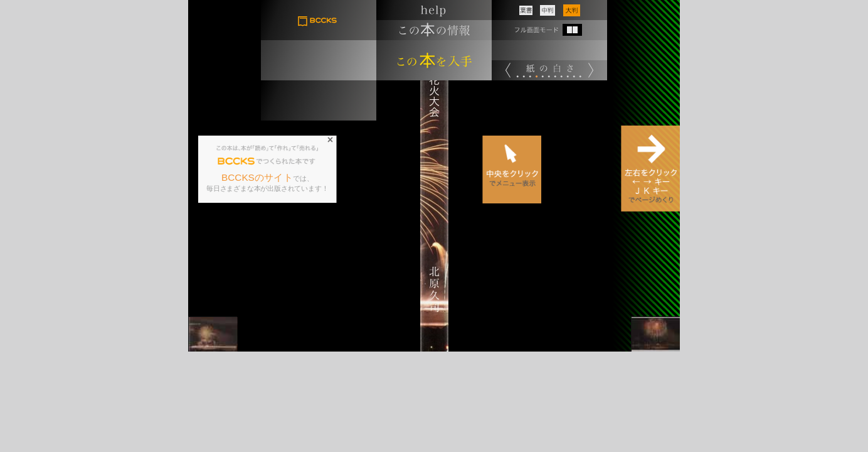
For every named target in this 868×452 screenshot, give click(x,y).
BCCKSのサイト (257, 178)
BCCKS (236, 161)
